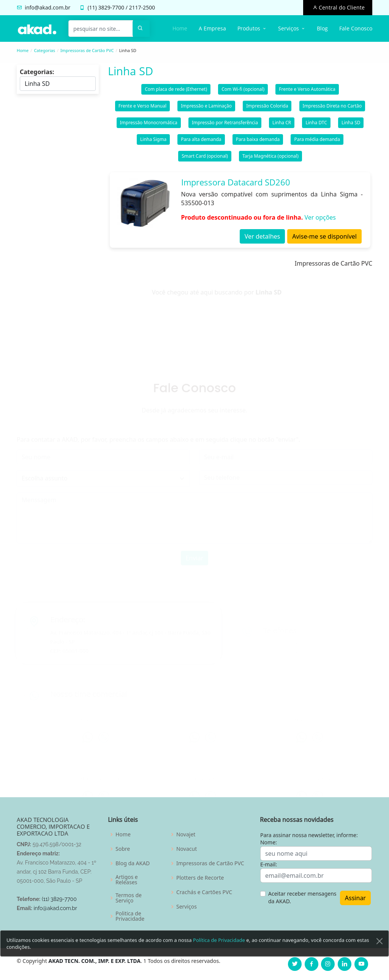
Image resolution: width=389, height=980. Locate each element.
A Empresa (212, 28)
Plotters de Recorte (200, 878)
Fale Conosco (356, 28)
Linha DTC (316, 125)
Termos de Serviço (129, 898)
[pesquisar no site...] (101, 28)
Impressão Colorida (267, 108)
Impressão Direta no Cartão (332, 108)
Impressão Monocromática (149, 125)
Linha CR (282, 125)
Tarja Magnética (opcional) (270, 159)
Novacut (187, 849)
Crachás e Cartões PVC (204, 892)
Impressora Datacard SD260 (236, 185)
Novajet (186, 834)
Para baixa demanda (258, 142)
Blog (322, 28)
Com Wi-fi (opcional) (243, 92)
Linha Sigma (153, 142)
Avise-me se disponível (324, 239)
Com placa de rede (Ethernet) (176, 92)
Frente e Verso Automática (307, 92)
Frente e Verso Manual (142, 108)
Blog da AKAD (133, 863)
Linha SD (351, 125)
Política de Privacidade (219, 952)
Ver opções (320, 220)
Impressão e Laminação (206, 108)
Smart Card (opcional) (205, 159)
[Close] (380, 953)
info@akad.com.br (47, 7)
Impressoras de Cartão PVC (87, 50)
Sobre (123, 849)
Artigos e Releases (127, 880)
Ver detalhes (262, 239)
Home (180, 28)
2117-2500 (142, 7)
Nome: (269, 842)
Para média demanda (317, 142)
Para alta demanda (201, 142)
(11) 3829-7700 (59, 899)
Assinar (355, 898)
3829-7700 (111, 7)
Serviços (187, 907)
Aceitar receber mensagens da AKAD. (302, 897)
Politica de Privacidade (130, 916)
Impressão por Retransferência (225, 125)
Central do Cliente (341, 7)
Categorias (44, 50)
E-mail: (269, 864)
